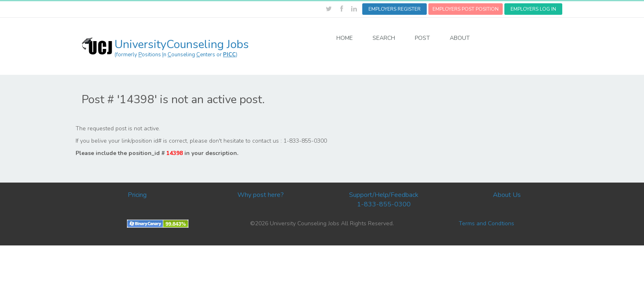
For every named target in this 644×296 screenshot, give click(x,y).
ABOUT (460, 38)
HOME (345, 38)
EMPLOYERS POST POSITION (466, 9)
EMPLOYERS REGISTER (394, 9)
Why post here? (261, 195)
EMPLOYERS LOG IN (533, 9)
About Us (507, 195)
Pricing (137, 195)
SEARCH (384, 38)
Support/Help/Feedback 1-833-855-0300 (384, 200)
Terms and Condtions (486, 223)
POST (422, 38)
